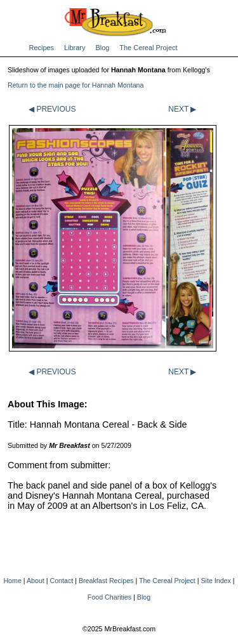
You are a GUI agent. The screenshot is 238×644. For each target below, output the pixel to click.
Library (75, 48)
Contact (62, 581)
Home (12, 581)
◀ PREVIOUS (52, 109)
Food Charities (109, 597)
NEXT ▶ (182, 109)
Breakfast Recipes (106, 581)
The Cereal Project (148, 48)
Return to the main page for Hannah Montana (76, 85)
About (36, 581)
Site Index (215, 581)
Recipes (42, 48)
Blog (102, 48)
